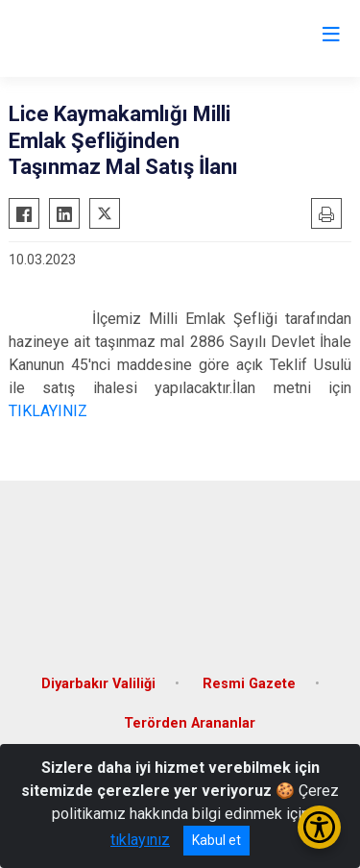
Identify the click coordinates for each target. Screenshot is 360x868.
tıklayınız (140, 840)
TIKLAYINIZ (48, 411)
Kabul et (216, 840)
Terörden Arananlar (190, 723)
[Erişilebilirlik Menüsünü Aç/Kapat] (319, 827)
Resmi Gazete (249, 684)
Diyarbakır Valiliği (98, 684)
